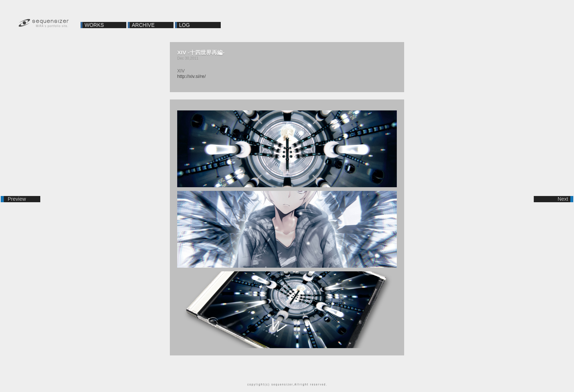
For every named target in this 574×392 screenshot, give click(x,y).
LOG (184, 25)
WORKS (94, 25)
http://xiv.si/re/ (191, 76)
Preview (17, 199)
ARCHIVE (143, 25)
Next (563, 199)
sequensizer (44, 24)
